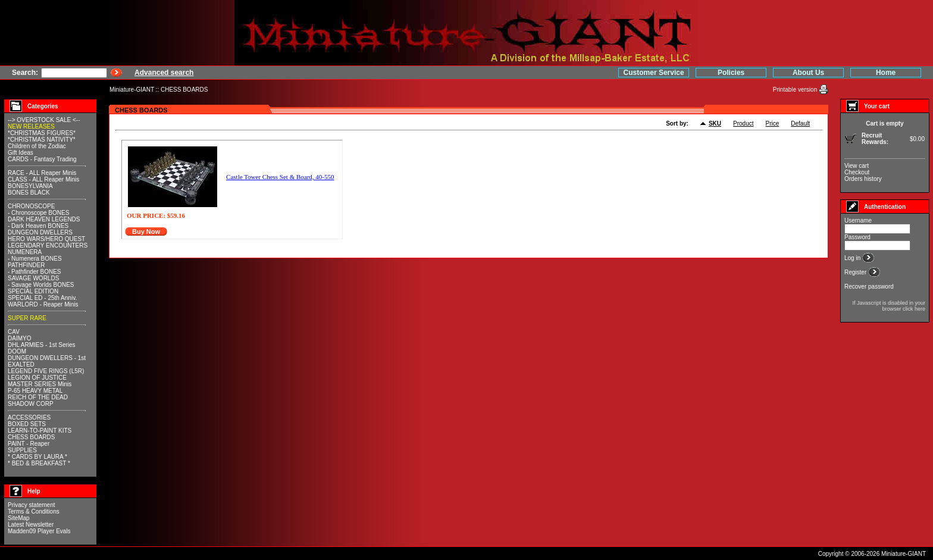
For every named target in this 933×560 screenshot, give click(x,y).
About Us (808, 73)
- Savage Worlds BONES (41, 285)
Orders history (863, 179)
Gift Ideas (21, 153)
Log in (853, 258)
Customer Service (654, 73)
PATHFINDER (26, 265)
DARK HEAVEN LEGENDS (44, 219)
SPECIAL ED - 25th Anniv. (42, 298)
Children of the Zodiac (37, 146)
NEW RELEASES (31, 126)
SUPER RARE (27, 318)
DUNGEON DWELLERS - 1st (47, 358)
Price (773, 123)
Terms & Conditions (34, 511)
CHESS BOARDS (184, 90)
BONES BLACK (29, 193)
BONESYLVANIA (30, 186)
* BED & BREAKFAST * (39, 463)
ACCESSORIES (29, 417)
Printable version (796, 90)
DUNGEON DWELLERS (40, 232)
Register (856, 272)
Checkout (857, 172)
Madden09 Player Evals (39, 531)
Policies (731, 73)
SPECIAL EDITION (33, 291)
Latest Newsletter (31, 525)
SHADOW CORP (31, 404)
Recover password (869, 287)
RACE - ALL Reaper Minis (42, 173)
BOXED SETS (27, 424)
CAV (14, 332)
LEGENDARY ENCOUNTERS (48, 245)
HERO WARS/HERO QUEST (46, 239)
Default (800, 123)
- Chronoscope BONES (38, 213)
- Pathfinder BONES (34, 272)
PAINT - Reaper (29, 444)
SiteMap (19, 518)
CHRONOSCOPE (31, 206)
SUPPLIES (22, 450)
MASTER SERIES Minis (40, 384)
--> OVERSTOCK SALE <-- (44, 120)
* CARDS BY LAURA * (37, 457)
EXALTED (21, 365)
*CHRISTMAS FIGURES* (42, 133)
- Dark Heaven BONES (38, 226)
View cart (857, 166)
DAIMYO (19, 338)
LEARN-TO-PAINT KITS (40, 431)
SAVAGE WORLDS (33, 278)
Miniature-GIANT (132, 90)
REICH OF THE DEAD (38, 397)
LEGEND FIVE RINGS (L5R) (46, 371)
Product (743, 123)
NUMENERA (25, 252)
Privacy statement (31, 505)
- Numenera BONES (35, 259)
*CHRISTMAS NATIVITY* (42, 140)
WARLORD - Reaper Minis (43, 304)
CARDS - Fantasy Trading (42, 159)
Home (886, 73)
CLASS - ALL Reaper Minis (43, 179)
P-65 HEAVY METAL (35, 391)
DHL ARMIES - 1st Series (42, 345)
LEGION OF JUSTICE (37, 378)
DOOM (17, 351)
